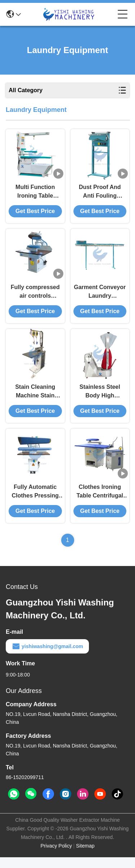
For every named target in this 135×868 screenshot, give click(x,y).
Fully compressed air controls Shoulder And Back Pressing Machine (35, 298)
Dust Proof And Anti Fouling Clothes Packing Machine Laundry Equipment (100, 195)
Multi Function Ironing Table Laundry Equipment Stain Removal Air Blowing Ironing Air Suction (35, 195)
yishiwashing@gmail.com (47, 657)
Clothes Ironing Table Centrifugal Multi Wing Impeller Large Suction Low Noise (100, 503)
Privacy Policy (56, 857)
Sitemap (85, 857)
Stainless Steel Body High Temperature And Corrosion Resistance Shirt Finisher (100, 400)
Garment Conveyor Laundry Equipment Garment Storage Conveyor (100, 298)
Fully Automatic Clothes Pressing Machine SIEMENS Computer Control (35, 503)
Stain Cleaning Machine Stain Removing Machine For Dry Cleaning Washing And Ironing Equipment (35, 400)
